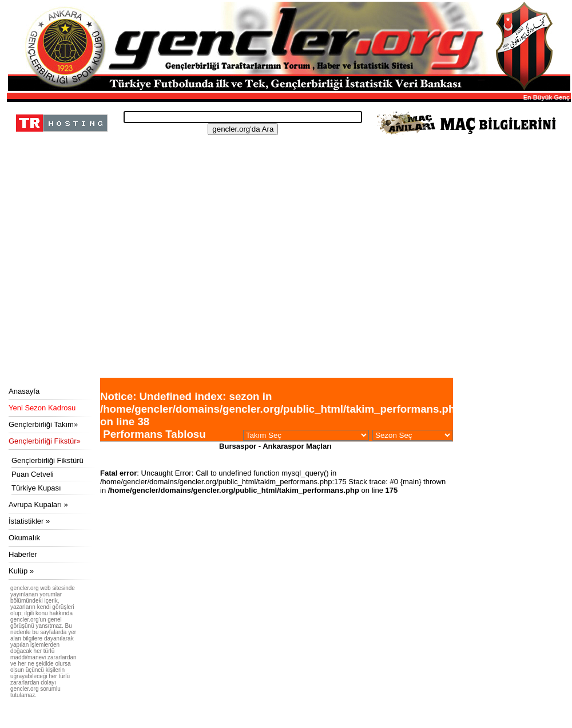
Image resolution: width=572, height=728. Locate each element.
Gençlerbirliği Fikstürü (47, 460)
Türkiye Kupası (36, 488)
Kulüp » (21, 571)
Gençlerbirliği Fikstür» (45, 441)
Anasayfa (24, 391)
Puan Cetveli (33, 474)
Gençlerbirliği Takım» (43, 424)
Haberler (23, 554)
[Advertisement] (287, 292)
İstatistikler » (29, 521)
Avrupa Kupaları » (38, 505)
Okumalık (24, 538)
